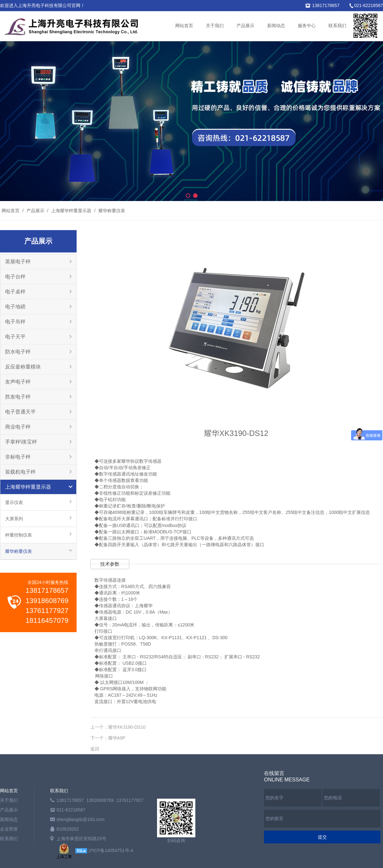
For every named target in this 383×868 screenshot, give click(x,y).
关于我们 (215, 26)
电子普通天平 (20, 412)
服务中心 (307, 26)
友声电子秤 (18, 382)
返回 (95, 749)
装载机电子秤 (20, 472)
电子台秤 (15, 277)
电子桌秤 (15, 292)
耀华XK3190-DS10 (127, 727)
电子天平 (15, 337)
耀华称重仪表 (111, 211)
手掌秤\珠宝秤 (21, 442)
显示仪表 (14, 502)
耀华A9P (117, 738)
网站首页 (184, 26)
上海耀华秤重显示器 (71, 211)
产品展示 (245, 26)
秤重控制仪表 (19, 535)
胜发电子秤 (18, 397)
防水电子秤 (18, 352)
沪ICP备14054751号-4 (111, 850)
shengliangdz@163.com (80, 819)
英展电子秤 (18, 262)
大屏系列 (14, 519)
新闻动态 (276, 26)
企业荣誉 (9, 829)
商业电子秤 (18, 427)
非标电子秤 (18, 457)
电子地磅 (15, 307)
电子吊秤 (15, 322)
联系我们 (337, 26)
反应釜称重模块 (23, 367)
